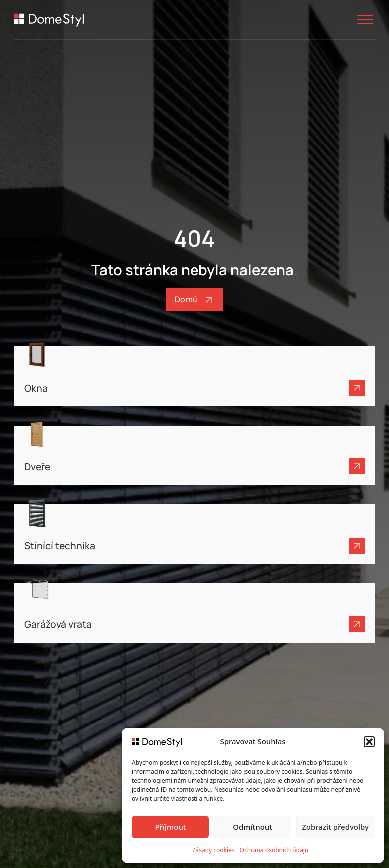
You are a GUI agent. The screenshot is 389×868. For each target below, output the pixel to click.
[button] (369, 742)
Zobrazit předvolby (335, 827)
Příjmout (170, 827)
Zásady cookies (214, 850)
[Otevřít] (365, 20)
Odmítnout (253, 827)
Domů (195, 300)
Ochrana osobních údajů (274, 850)
